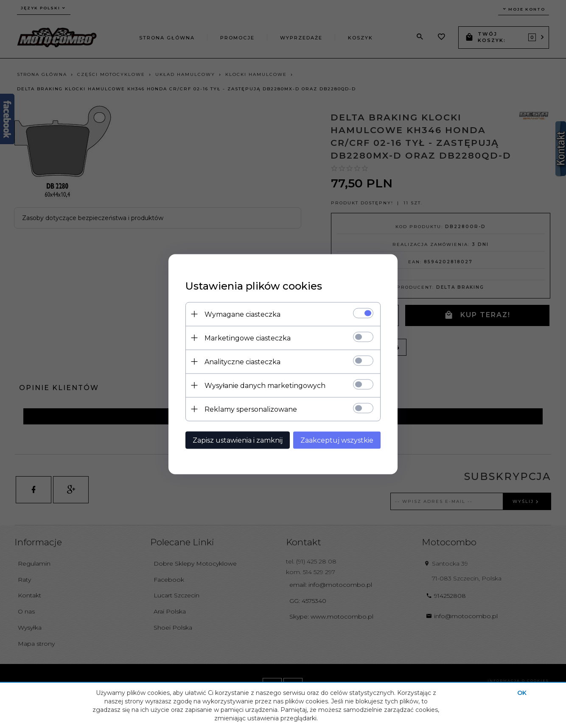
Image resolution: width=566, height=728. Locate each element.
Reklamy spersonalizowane (251, 409)
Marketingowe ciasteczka (248, 338)
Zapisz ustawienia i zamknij (238, 440)
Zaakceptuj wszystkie (337, 440)
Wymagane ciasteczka (242, 314)
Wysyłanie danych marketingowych (265, 385)
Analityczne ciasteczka (242, 361)
